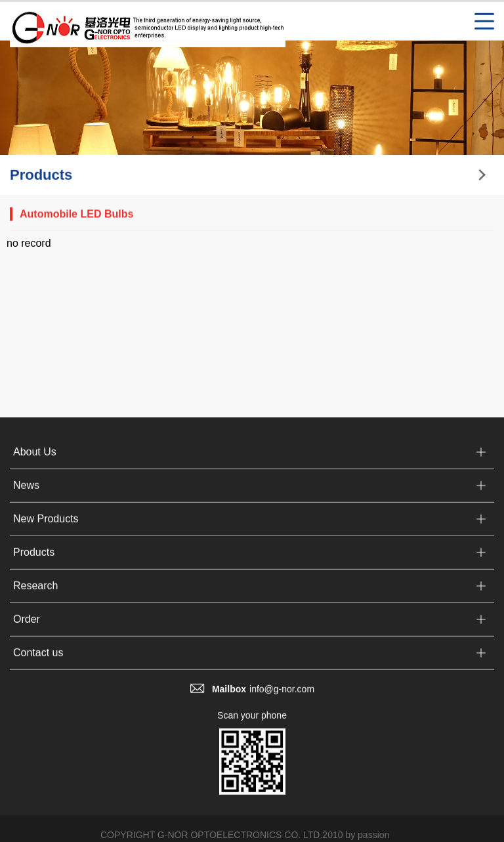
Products (34, 560)
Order (27, 627)
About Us (35, 460)
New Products (46, 527)
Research (35, 594)
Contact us (38, 661)
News (26, 493)
